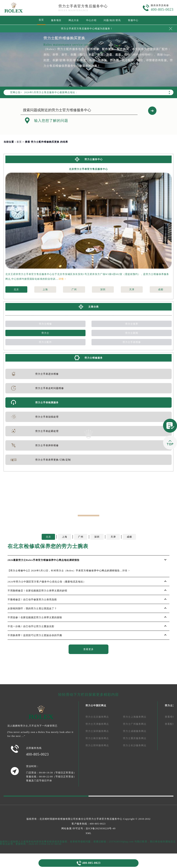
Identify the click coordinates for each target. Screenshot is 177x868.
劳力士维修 (45, 324)
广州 (74, 289)
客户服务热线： (89, 824)
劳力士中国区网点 (96, 705)
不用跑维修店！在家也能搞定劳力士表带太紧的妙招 (37, 591)
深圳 (103, 289)
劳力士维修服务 (94, 358)
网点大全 (74, 20)
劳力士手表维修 (132, 342)
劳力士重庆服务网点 (135, 738)
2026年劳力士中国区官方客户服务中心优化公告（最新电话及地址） (47, 582)
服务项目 (56, 20)
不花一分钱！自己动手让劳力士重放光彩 (31, 626)
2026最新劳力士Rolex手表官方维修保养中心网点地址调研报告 (44, 560)
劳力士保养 (132, 324)
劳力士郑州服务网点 (97, 745)
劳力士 (45, 333)
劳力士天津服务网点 (97, 724)
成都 (161, 289)
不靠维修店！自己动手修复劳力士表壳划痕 (32, 600)
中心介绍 (91, 20)
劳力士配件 (45, 342)
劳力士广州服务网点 (135, 724)
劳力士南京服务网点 (97, 738)
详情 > (62, 279)
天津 (132, 289)
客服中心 (133, 20)
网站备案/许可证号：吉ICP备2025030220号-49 (88, 828)
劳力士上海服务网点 (135, 717)
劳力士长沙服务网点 (135, 745)
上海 (45, 289)
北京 (16, 289)
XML (88, 833)
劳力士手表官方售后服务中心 (83, 6)
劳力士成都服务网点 (135, 731)
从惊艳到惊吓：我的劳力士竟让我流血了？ (32, 609)
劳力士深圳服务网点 (97, 731)
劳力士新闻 (132, 333)
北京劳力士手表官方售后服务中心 (88, 169)
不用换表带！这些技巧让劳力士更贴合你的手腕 (35, 635)
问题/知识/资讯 (112, 20)
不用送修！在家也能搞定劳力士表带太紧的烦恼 (35, 617)
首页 (41, 20)
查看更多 (88, 649)
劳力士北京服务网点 (97, 717)
